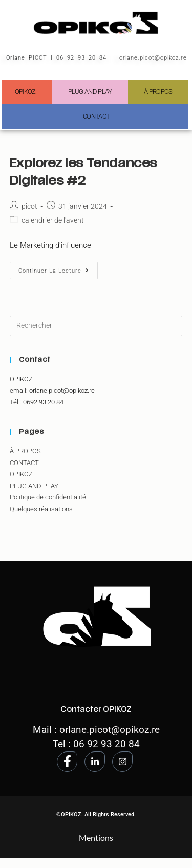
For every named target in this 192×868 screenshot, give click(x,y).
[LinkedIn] (95, 762)
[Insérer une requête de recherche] (96, 326)
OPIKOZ (25, 92)
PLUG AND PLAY (90, 92)
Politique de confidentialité (48, 497)
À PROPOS (158, 92)
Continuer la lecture (58, 268)
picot (29, 206)
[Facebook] (67, 762)
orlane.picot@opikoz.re (153, 58)
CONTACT (96, 116)
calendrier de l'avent (53, 220)
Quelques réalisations (41, 509)
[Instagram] (122, 762)
